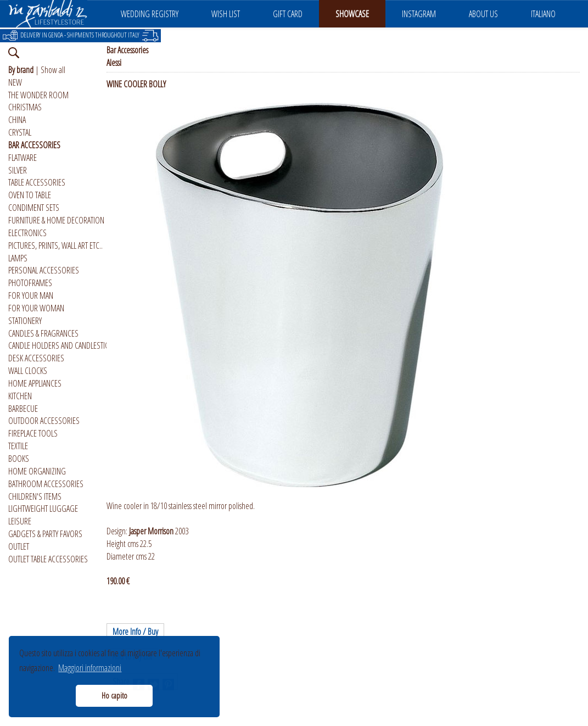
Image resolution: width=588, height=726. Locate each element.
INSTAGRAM (419, 14)
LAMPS (18, 258)
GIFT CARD (288, 14)
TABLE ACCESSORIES (37, 182)
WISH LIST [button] (226, 14)
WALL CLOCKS (28, 371)
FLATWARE (23, 158)
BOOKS (19, 459)
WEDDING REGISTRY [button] (150, 14)
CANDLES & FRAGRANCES (43, 333)
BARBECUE (23, 409)
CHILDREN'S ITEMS (35, 496)
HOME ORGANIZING (37, 471)
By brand (21, 70)
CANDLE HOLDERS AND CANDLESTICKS (62, 345)
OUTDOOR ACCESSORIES (44, 421)
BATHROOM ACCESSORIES (46, 484)
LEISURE (20, 521)
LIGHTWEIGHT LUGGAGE (43, 509)
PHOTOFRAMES (30, 283)
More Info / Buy (135, 632)
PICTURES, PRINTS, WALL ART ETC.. (55, 245)
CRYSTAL (20, 132)
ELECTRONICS (27, 233)
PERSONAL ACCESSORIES (44, 270)
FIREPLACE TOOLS (33, 433)
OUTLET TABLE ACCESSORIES (48, 559)
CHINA (17, 120)
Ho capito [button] (114, 696)
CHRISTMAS (25, 107)
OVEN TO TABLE (30, 195)
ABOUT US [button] (483, 14)
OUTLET (19, 546)
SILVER (18, 170)
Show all (53, 70)
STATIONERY (25, 321)
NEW (15, 82)
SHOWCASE (352, 14)
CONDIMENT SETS (34, 208)
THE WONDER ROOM (38, 95)
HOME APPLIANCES (35, 383)
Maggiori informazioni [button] (90, 668)
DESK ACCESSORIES (36, 358)
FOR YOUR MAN (31, 295)
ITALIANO (543, 14)
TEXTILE (18, 446)
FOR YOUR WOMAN (36, 308)
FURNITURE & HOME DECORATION (56, 220)
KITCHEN (20, 396)
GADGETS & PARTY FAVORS (45, 534)
